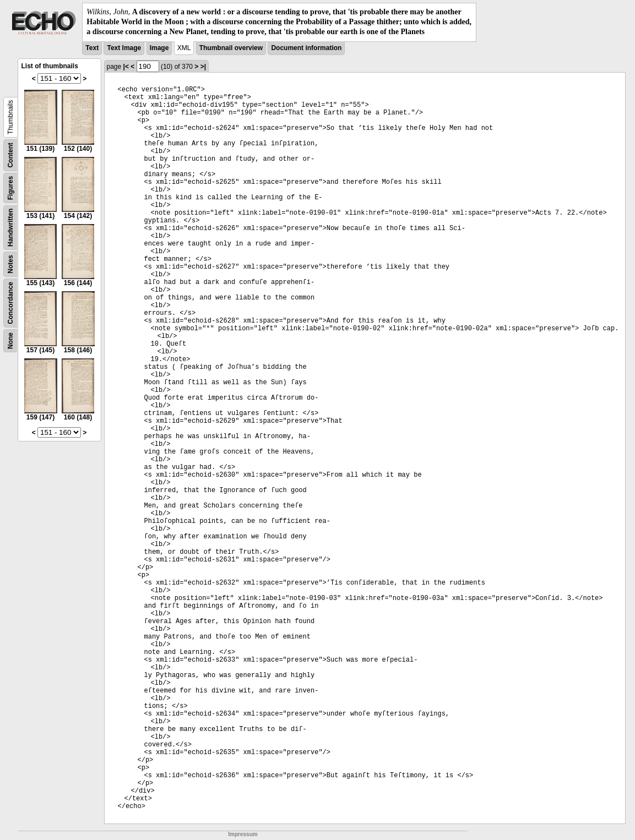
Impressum (243, 834)
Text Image (124, 48)
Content (10, 155)
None (10, 341)
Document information (306, 48)
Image (159, 48)
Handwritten (10, 227)
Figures (10, 187)
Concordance (10, 303)
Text (92, 48)
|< (126, 67)
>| (203, 67)
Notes (10, 264)
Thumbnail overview (231, 48)
